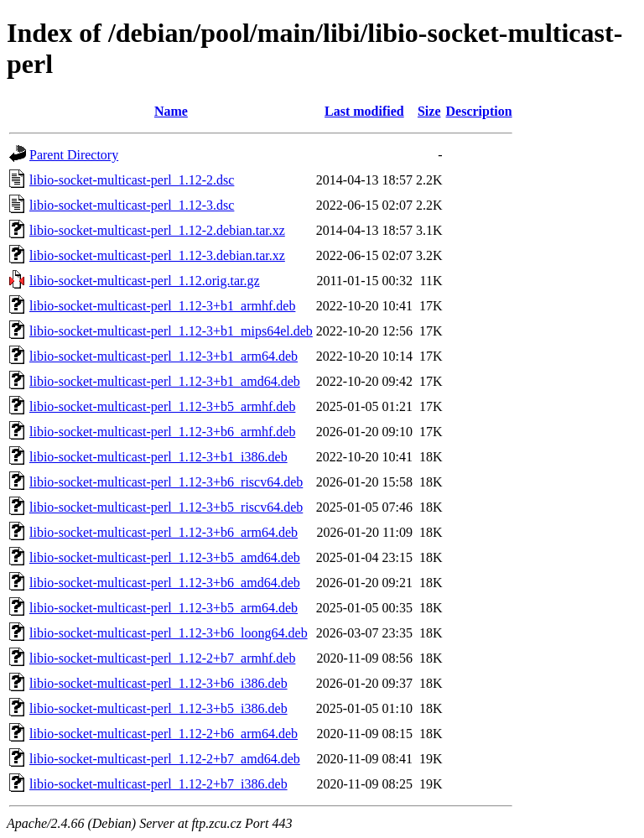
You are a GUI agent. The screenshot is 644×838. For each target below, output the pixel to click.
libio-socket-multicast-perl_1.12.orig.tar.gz (145, 281)
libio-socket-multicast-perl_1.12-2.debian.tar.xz (157, 230)
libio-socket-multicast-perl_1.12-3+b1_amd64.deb (165, 381)
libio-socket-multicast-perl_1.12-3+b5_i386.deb (158, 708)
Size (429, 111)
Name (171, 111)
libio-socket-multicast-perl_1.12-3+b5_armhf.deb (162, 406)
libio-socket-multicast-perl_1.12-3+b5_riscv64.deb (166, 507)
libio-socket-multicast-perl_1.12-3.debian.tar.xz (157, 255)
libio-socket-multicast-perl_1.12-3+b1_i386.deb (158, 457)
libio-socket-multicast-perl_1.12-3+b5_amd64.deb (165, 557)
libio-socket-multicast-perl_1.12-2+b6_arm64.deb (164, 734)
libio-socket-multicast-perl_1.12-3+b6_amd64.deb (165, 583)
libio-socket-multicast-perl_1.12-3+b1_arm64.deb (164, 356)
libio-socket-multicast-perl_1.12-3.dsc (132, 205)
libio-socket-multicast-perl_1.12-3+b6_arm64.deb (164, 532)
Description (479, 111)
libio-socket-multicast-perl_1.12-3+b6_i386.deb (158, 683)
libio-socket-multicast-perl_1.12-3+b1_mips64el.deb (171, 331)
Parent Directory (74, 155)
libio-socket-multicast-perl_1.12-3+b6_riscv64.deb (166, 482)
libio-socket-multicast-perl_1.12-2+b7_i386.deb (158, 784)
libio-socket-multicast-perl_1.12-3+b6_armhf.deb (162, 432)
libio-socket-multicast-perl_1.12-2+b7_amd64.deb (165, 759)
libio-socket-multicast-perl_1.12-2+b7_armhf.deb (162, 658)
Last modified (364, 111)
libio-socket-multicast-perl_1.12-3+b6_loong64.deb (169, 633)
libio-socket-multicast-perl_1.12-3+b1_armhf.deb (162, 306)
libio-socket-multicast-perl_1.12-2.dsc (132, 180)
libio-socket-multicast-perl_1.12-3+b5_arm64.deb (164, 608)
